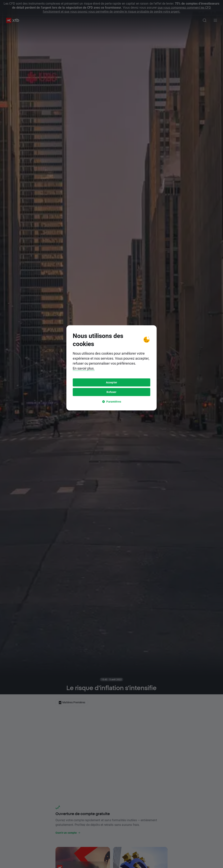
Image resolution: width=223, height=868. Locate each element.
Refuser (111, 458)
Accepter (111, 448)
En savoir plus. (84, 434)
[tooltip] (111, 434)
